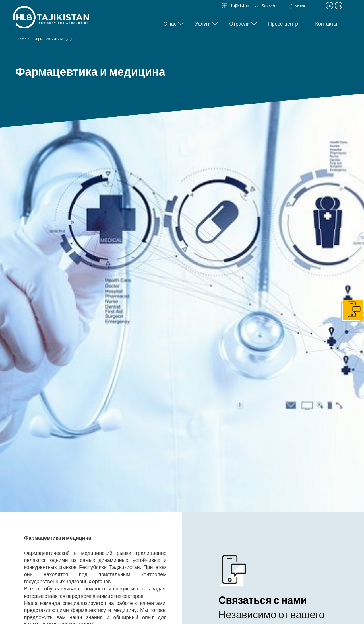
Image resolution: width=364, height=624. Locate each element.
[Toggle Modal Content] (302, 10)
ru (329, 5)
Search (268, 6)
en (339, 5)
